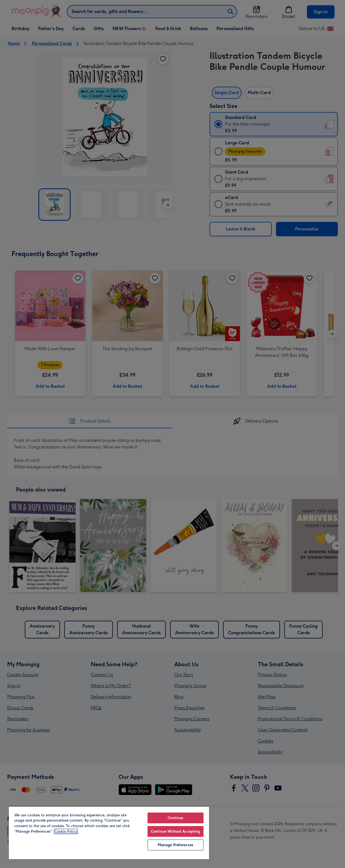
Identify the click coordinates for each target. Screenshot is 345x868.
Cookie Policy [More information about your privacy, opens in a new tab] (66, 831)
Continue (175, 818)
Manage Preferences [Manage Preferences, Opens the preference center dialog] (176, 845)
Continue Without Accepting (175, 831)
